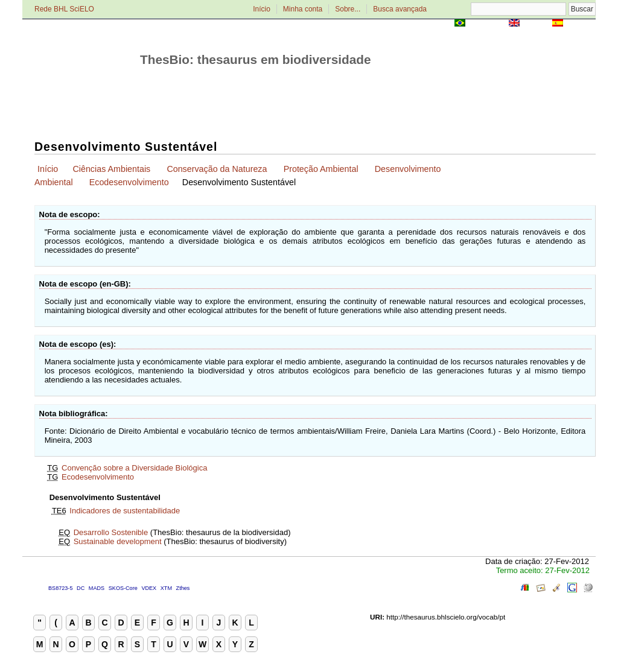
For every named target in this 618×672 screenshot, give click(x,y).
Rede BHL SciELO (64, 9)
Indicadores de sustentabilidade (125, 511)
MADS (97, 588)
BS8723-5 (60, 588)
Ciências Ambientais (111, 169)
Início (262, 9)
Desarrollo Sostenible (111, 532)
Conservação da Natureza (217, 169)
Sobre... (348, 9)
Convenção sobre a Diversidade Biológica (134, 468)
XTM (166, 588)
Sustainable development (118, 541)
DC (81, 588)
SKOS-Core (123, 588)
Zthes (183, 588)
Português (487, 24)
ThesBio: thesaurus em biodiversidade (256, 59)
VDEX (149, 588)
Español (580, 24)
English (536, 24)
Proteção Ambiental (321, 169)
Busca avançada (400, 9)
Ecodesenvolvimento (129, 182)
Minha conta (303, 9)
